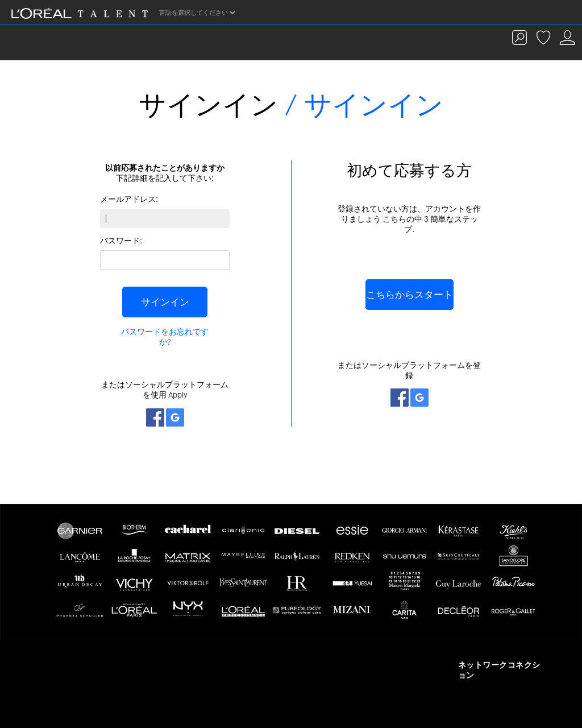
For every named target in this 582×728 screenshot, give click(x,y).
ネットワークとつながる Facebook (155, 417)
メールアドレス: (129, 199)
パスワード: (121, 241)
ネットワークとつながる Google (175, 417)
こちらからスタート (410, 295)
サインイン (165, 302)
